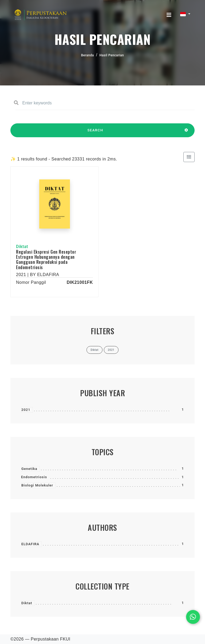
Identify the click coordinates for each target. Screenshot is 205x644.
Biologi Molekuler (37, 485)
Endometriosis (34, 477)
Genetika (29, 469)
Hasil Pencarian (112, 55)
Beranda (88, 55)
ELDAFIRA (30, 544)
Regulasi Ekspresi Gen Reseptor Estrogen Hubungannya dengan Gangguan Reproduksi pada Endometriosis (46, 260)
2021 (26, 410)
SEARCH (95, 133)
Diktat (27, 603)
